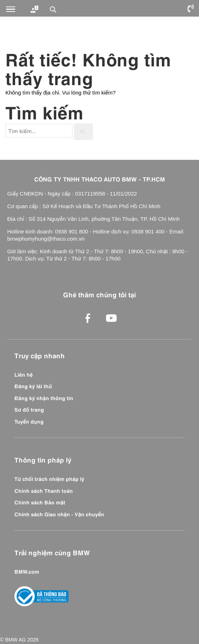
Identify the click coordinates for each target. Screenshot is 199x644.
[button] (54, 9)
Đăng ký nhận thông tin (44, 398)
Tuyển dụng (29, 421)
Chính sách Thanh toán (44, 490)
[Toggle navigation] (11, 9)
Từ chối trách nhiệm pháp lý (49, 478)
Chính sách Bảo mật (40, 502)
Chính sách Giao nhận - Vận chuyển (59, 514)
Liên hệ (24, 374)
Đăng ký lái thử (33, 386)
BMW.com (27, 571)
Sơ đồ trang (29, 409)
